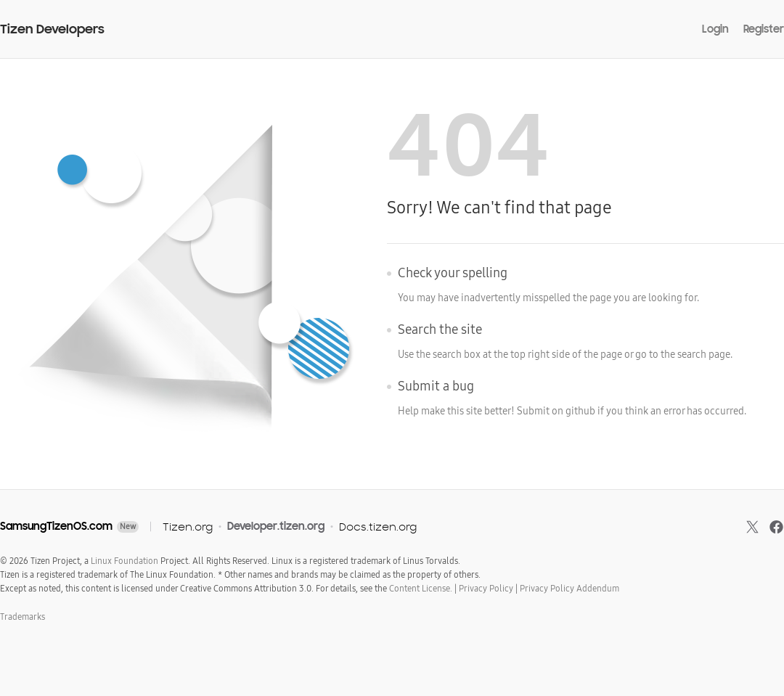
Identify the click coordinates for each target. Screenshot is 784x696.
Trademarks (23, 617)
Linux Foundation (124, 561)
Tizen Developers (52, 29)
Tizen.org (188, 527)
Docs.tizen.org (378, 527)
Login (715, 29)
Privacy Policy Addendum (569, 589)
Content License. (421, 589)
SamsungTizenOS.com (56, 526)
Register (764, 29)
